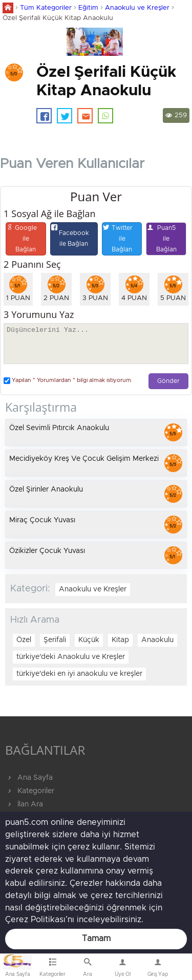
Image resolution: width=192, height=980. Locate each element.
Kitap (120, 640)
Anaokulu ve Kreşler (137, 8)
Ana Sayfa (29, 778)
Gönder (168, 381)
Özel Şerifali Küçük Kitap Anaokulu (58, 18)
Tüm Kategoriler (46, 8)
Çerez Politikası (35, 920)
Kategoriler (30, 791)
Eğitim (88, 8)
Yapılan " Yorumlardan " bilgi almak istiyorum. (68, 381)
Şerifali (55, 640)
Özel (24, 640)
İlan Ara (24, 804)
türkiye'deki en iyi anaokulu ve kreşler (79, 674)
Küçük (89, 640)
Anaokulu (157, 640)
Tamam (96, 939)
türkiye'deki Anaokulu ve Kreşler (71, 657)
